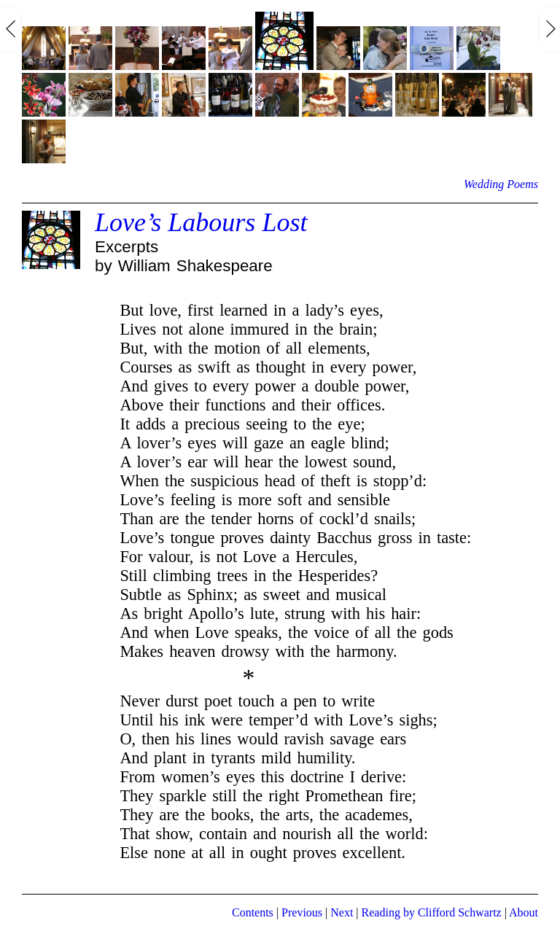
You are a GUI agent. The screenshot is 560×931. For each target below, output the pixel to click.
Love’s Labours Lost (201, 222)
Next (342, 912)
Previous (302, 912)
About (524, 912)
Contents (253, 912)
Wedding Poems (501, 184)
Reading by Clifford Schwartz (432, 912)
